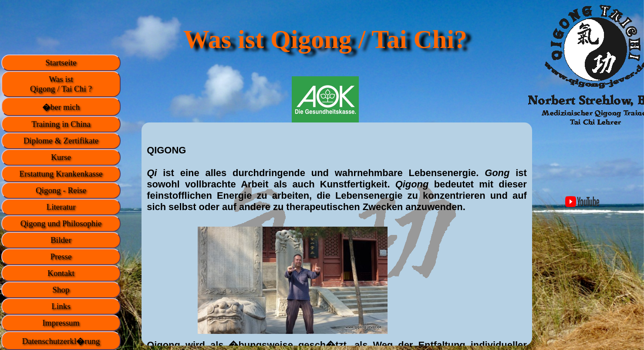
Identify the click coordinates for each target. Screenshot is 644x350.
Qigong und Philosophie (61, 223)
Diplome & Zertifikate (61, 141)
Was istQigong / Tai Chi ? (61, 84)
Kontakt (61, 273)
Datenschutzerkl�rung (61, 341)
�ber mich (61, 107)
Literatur (61, 207)
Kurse (61, 157)
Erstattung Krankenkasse (61, 174)
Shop (61, 290)
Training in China (61, 124)
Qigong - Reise (61, 190)
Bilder (61, 240)
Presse (61, 257)
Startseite (61, 63)
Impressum (61, 323)
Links (61, 306)
